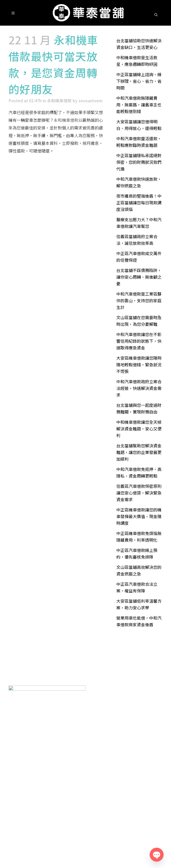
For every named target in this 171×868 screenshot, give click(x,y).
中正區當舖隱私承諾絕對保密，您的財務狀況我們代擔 (139, 162)
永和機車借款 (59, 100)
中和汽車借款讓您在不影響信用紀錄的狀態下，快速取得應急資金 (139, 341)
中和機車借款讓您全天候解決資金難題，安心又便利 (139, 429)
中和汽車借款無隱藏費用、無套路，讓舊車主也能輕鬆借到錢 (139, 105)
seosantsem (91, 100)
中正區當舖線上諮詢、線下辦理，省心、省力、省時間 (139, 81)
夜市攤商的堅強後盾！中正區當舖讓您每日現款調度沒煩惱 (139, 203)
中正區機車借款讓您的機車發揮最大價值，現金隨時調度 (139, 516)
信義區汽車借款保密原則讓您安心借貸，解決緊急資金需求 (139, 493)
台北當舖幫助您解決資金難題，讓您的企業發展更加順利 (139, 452)
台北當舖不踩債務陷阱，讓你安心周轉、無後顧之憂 (139, 277)
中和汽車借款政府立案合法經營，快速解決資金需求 (139, 388)
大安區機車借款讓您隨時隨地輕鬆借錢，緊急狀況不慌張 (139, 365)
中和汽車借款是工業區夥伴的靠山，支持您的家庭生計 (139, 300)
